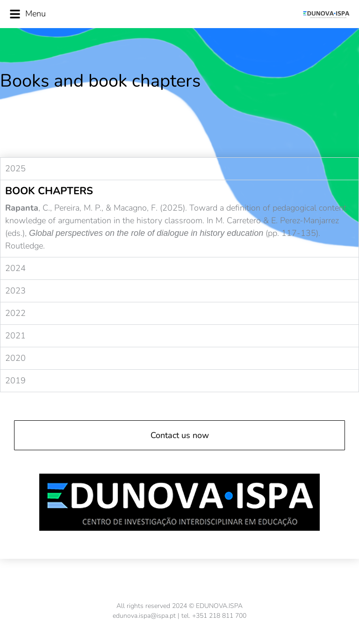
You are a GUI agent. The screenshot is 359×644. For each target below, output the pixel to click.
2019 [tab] (15, 381)
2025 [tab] (15, 168)
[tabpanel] (179, 218)
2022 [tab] (15, 313)
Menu (28, 14)
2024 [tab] (15, 268)
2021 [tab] (15, 336)
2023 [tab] (15, 291)
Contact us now (180, 435)
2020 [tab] (15, 358)
